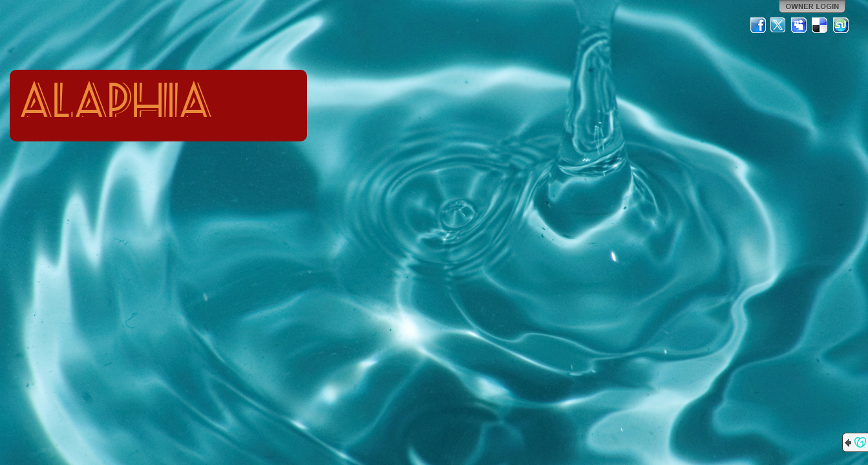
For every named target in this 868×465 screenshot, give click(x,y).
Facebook (758, 25)
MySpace (799, 25)
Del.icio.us (820, 25)
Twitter (779, 25)
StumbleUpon (841, 25)
